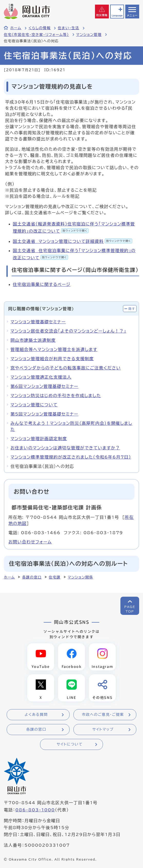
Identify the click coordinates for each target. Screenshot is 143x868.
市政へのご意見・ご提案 (103, 715)
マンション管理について (34, 405)
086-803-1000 (35, 810)
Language (117, 15)
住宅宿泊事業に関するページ (42, 284)
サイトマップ (103, 729)
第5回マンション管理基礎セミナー (44, 414)
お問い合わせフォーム (30, 542)
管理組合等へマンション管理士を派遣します (54, 349)
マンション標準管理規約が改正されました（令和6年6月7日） (71, 457)
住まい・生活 (69, 28)
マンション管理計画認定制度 (39, 439)
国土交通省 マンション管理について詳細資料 (73, 241)
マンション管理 (89, 35)
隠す (132, 309)
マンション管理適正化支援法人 (41, 377)
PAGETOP (130, 609)
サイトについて (69, 744)
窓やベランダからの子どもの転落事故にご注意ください (66, 368)
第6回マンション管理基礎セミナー (44, 386)
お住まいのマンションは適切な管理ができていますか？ (65, 448)
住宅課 (55, 577)
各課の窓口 (32, 577)
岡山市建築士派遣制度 (33, 340)
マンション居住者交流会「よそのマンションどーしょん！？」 (68, 331)
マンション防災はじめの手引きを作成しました (56, 396)
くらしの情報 (40, 28)
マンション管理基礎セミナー (38, 322)
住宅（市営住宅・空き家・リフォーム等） (36, 35)
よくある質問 (36, 715)
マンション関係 (80, 577)
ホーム (16, 28)
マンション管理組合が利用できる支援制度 (52, 359)
